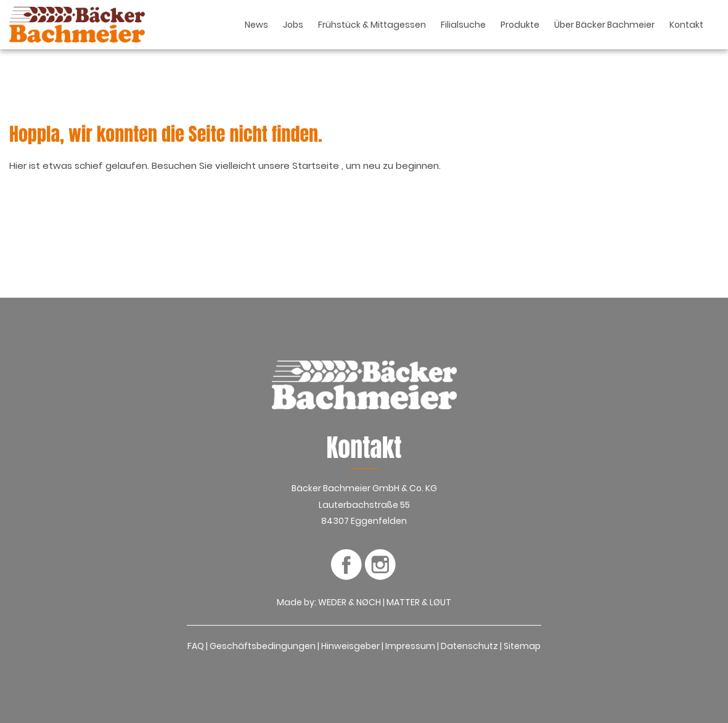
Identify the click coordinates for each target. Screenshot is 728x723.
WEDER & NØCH (350, 602)
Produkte (520, 25)
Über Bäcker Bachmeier (604, 25)
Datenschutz (469, 646)
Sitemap (522, 646)
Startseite (317, 165)
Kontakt (686, 25)
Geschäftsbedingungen (263, 646)
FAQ (196, 646)
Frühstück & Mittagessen (372, 25)
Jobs (293, 25)
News (256, 25)
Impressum (410, 646)
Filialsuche (463, 25)
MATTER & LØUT (419, 602)
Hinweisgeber (350, 646)
